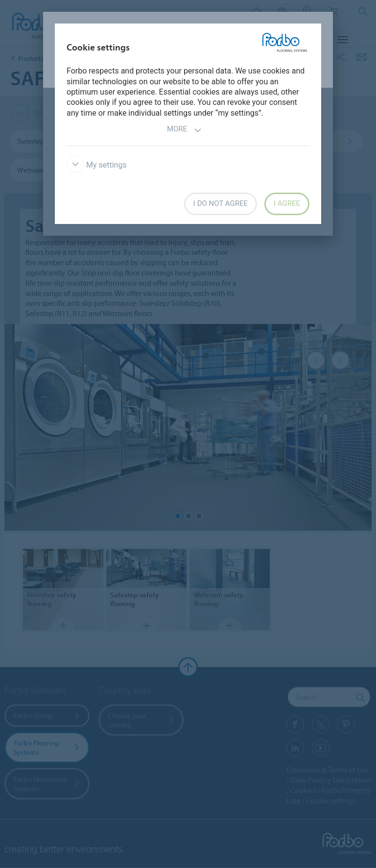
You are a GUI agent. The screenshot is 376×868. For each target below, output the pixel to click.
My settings (97, 165)
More (184, 130)
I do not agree (221, 203)
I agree (287, 203)
